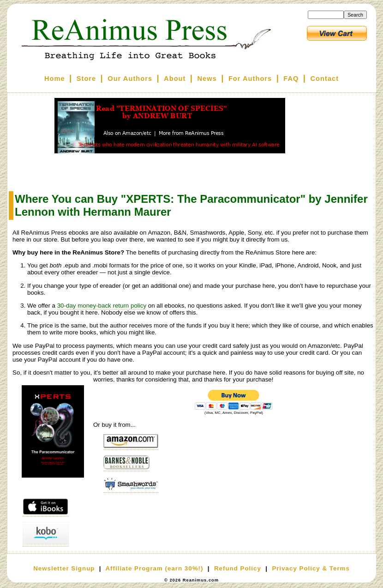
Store (86, 79)
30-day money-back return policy (102, 306)
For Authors (250, 79)
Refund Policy (238, 568)
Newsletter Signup (64, 568)
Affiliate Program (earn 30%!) (154, 568)
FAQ (291, 79)
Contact (325, 79)
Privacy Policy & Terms (311, 568)
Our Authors (130, 79)
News (207, 79)
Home (55, 79)
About (175, 79)
